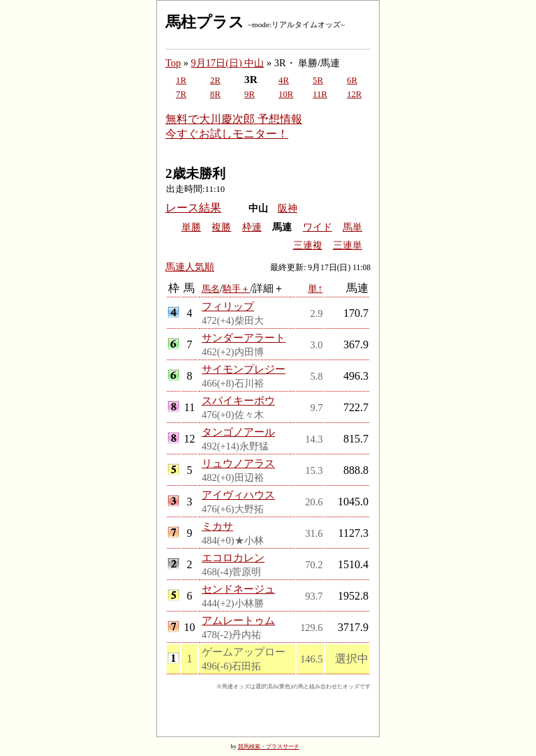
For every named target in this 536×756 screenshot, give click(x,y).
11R (320, 94)
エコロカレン (233, 557)
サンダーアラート (244, 338)
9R (250, 94)
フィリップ (228, 306)
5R (318, 80)
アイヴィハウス (238, 495)
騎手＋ (236, 289)
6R (352, 80)
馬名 (211, 289)
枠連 (252, 227)
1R (181, 80)
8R (215, 94)
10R (286, 94)
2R (215, 80)
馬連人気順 (190, 267)
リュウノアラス (238, 463)
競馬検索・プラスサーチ (269, 747)
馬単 (352, 227)
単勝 (191, 227)
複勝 (221, 227)
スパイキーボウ (238, 400)
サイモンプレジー (244, 369)
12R (354, 94)
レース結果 (193, 208)
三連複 (308, 245)
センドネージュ (238, 589)
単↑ (315, 288)
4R (284, 80)
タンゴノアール (238, 432)
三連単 (348, 245)
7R (181, 94)
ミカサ (217, 526)
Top (173, 63)
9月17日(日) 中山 (228, 63)
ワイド (318, 227)
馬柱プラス (205, 22)
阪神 (288, 208)
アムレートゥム (238, 620)
